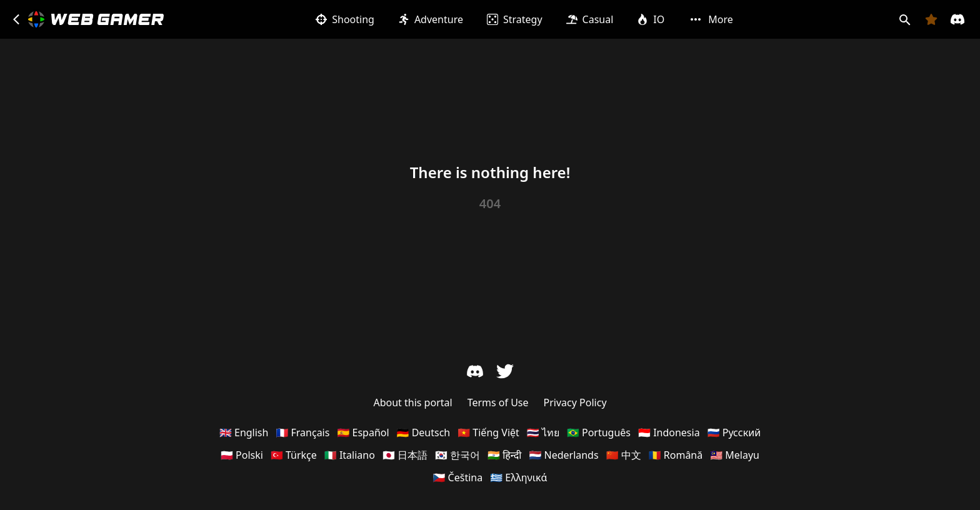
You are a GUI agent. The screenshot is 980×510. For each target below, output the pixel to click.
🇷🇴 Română (676, 455)
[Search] (905, 19)
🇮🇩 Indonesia (669, 432)
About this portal (412, 402)
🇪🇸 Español (363, 432)
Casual (590, 19)
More (711, 19)
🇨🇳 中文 (624, 455)
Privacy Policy (575, 402)
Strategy (515, 19)
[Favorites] (931, 19)
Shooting (345, 19)
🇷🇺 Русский (734, 432)
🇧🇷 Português (599, 432)
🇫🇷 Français (302, 432)
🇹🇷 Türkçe (294, 455)
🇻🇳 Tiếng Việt (488, 432)
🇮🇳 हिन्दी (504, 455)
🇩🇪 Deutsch (424, 432)
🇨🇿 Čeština (458, 477)
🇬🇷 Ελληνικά (518, 477)
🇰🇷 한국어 (457, 455)
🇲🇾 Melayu (735, 455)
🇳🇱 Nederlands (563, 455)
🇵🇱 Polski (242, 455)
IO (651, 19)
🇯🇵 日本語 (405, 455)
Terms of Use (498, 402)
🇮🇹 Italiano (350, 455)
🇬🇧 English (244, 432)
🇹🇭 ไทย (543, 432)
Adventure (431, 19)
